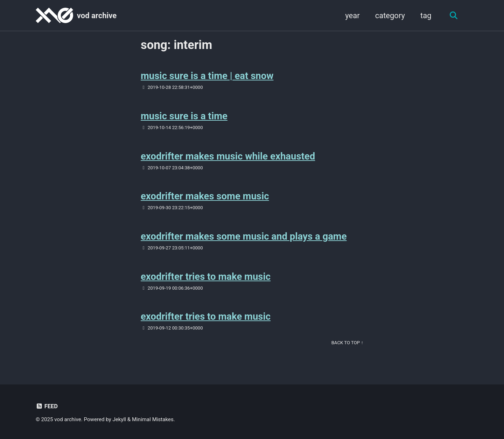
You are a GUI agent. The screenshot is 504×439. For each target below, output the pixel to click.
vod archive (97, 16)
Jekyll (120, 419)
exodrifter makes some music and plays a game (244, 236)
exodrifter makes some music (205, 196)
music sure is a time (184, 116)
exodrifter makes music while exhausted (228, 156)
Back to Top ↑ (347, 343)
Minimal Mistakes (153, 419)
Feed (47, 406)
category (390, 16)
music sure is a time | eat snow (207, 76)
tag (426, 16)
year (352, 16)
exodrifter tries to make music (206, 277)
